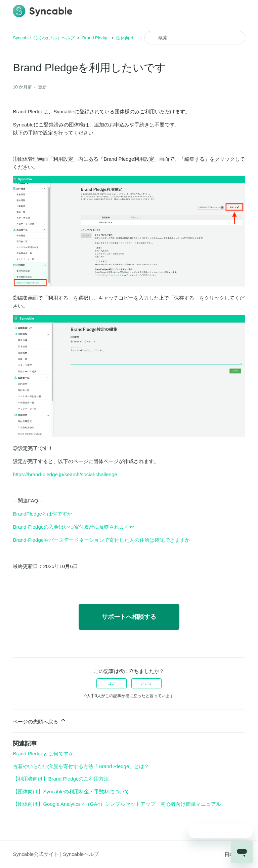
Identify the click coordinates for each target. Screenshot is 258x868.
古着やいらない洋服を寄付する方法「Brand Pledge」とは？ (81, 766)
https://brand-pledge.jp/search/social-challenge (65, 474)
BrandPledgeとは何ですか (42, 514)
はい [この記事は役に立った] (112, 683)
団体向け (125, 38)
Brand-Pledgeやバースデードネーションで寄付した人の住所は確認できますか (101, 540)
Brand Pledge (96, 38)
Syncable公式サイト (36, 854)
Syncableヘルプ (81, 854)
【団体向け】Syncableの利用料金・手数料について (71, 791)
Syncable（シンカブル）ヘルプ (44, 38)
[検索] (195, 38)
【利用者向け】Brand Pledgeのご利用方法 (61, 779)
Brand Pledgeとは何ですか (43, 753)
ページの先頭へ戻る (39, 721)
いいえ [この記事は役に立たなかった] (146, 683)
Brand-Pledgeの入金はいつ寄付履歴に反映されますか (74, 527)
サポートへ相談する (129, 617)
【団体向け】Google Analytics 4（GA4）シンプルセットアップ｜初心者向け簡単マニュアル (117, 804)
